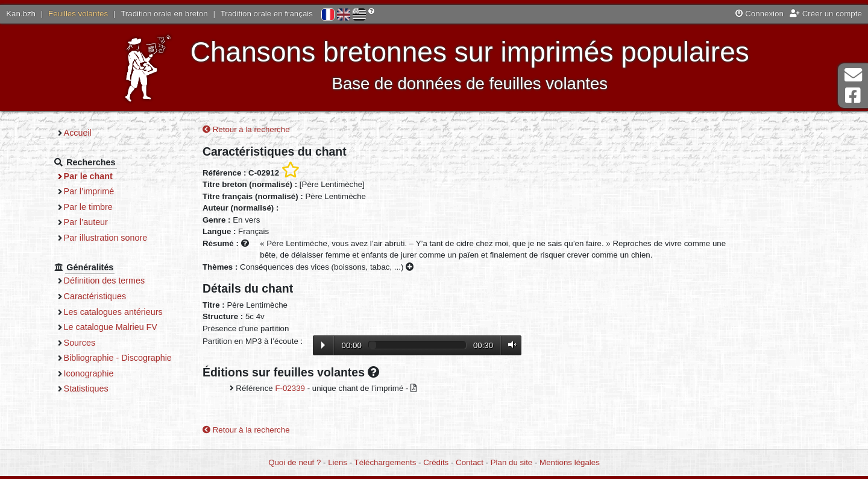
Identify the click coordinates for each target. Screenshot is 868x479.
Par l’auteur (86, 222)
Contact (470, 462)
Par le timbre (88, 207)
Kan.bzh (21, 14)
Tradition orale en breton (164, 14)
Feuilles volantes (78, 14)
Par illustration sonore (106, 238)
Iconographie (89, 373)
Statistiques (86, 389)
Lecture (323, 345)
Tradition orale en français (267, 14)
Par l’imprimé (89, 191)
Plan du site (511, 462)
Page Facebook (853, 96)
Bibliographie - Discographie (118, 358)
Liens (338, 462)
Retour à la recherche (246, 129)
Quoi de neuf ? (294, 462)
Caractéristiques (95, 296)
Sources (80, 343)
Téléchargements (385, 462)
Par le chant (88, 176)
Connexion (759, 14)
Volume (509, 345)
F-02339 (290, 388)
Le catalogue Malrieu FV (111, 327)
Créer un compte (826, 14)
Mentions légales (570, 462)
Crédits (436, 462)
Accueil (78, 133)
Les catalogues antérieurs (113, 312)
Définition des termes (105, 281)
